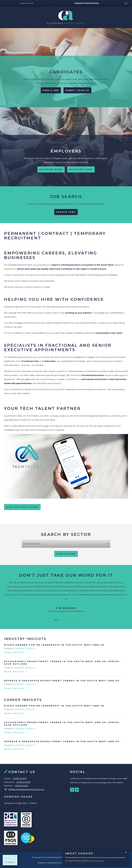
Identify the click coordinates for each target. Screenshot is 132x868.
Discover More (51, 169)
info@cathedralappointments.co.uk (26, 789)
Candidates (19, 649)
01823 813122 (22, 786)
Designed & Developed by (55, 863)
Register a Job (81, 169)
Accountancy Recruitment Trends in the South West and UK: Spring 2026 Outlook (62, 663)
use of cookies (99, 861)
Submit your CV (77, 90)
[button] (56, 620)
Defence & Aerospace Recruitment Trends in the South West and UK (62, 681)
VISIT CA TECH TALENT (22, 507)
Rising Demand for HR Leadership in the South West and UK (54, 645)
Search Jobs (66, 212)
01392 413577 (20, 778)
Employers (30, 649)
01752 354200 (24, 782)
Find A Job (51, 90)
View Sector (66, 554)
